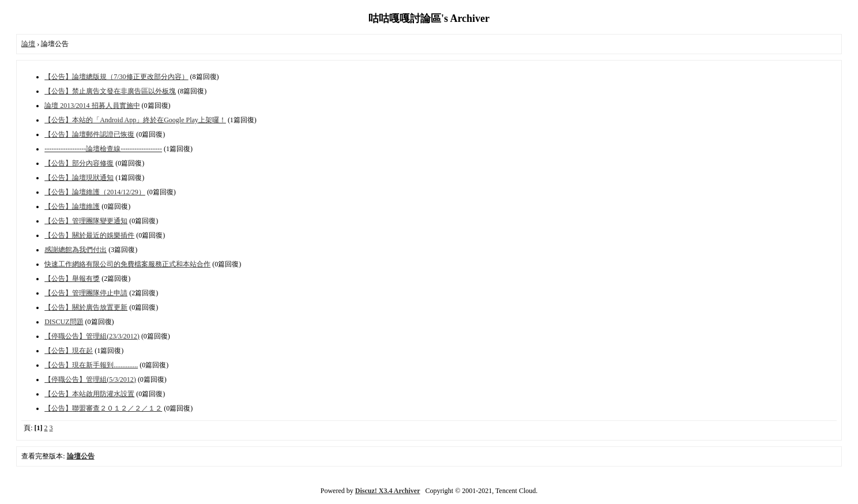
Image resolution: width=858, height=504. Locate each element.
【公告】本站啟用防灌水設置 (89, 394)
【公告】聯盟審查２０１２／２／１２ (103, 408)
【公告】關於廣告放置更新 (86, 307)
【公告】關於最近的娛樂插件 (89, 235)
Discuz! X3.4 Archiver (388, 491)
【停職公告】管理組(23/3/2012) (92, 336)
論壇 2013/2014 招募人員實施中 (92, 106)
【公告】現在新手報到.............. (91, 365)
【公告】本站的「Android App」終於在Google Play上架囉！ (135, 120)
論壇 (28, 44)
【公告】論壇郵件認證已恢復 (89, 134)
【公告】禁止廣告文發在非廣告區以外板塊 (110, 91)
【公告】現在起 (69, 351)
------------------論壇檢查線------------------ (103, 149)
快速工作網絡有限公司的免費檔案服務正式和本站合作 (127, 264)
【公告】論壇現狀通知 (79, 178)
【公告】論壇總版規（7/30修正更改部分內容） (116, 77)
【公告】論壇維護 (72, 206)
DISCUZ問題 (64, 322)
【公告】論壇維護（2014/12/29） (95, 192)
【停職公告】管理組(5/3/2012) (90, 379)
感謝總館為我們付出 (76, 250)
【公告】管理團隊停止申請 (86, 293)
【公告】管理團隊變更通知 (86, 221)
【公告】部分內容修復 (79, 163)
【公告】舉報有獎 (72, 279)
